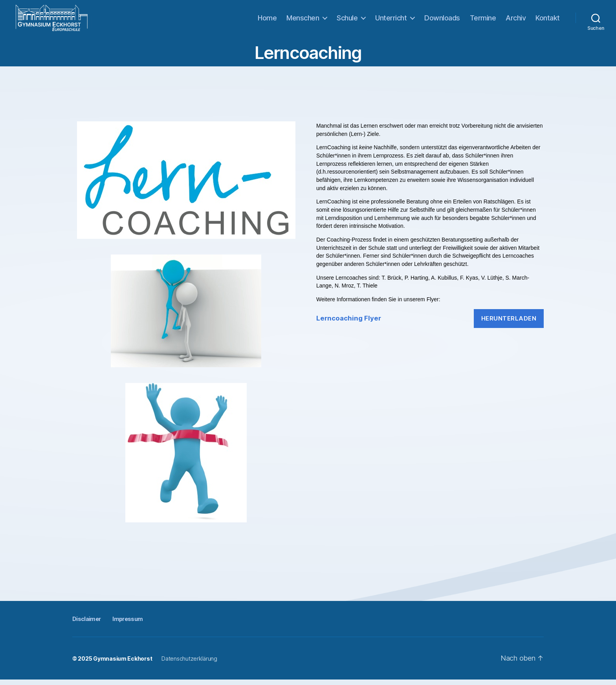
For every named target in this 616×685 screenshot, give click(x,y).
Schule (347, 20)
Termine (483, 20)
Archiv (516, 20)
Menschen (303, 20)
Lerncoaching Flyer (349, 324)
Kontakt (548, 20)
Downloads (442, 20)
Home (267, 20)
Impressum (127, 624)
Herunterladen (509, 323)
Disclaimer (86, 624)
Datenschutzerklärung (189, 664)
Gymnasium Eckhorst (123, 664)
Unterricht (391, 20)
